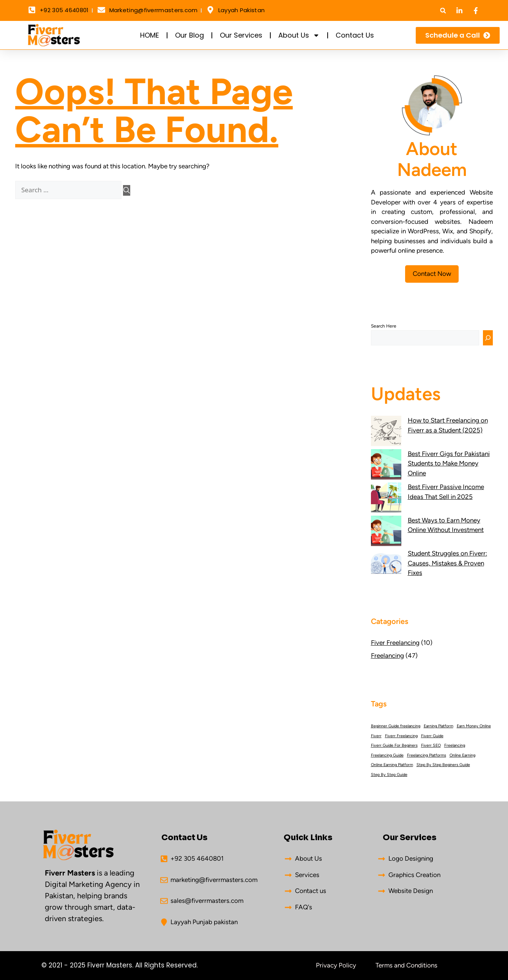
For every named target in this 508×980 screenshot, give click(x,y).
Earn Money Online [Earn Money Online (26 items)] (474, 726)
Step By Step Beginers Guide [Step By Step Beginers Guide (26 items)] (443, 765)
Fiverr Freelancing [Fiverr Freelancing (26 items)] (401, 736)
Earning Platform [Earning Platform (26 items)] (439, 726)
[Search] (127, 190)
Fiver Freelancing (395, 643)
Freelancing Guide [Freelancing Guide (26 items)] (387, 755)
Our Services (241, 35)
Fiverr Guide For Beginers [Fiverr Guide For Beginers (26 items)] (394, 745)
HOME (150, 35)
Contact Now (432, 274)
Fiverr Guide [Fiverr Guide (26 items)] (432, 736)
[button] (443, 10)
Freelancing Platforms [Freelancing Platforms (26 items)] (427, 755)
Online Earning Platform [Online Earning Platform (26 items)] (392, 765)
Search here (384, 326)
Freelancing (387, 655)
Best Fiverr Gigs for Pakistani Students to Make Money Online (449, 463)
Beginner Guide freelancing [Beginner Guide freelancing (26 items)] (396, 726)
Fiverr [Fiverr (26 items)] (376, 736)
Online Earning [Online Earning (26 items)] (462, 755)
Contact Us (355, 35)
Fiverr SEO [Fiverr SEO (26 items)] (431, 745)
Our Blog (189, 35)
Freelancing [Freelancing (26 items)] (455, 745)
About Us (299, 35)
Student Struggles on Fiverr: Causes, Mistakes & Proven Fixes (447, 563)
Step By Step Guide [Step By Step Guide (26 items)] (389, 775)
